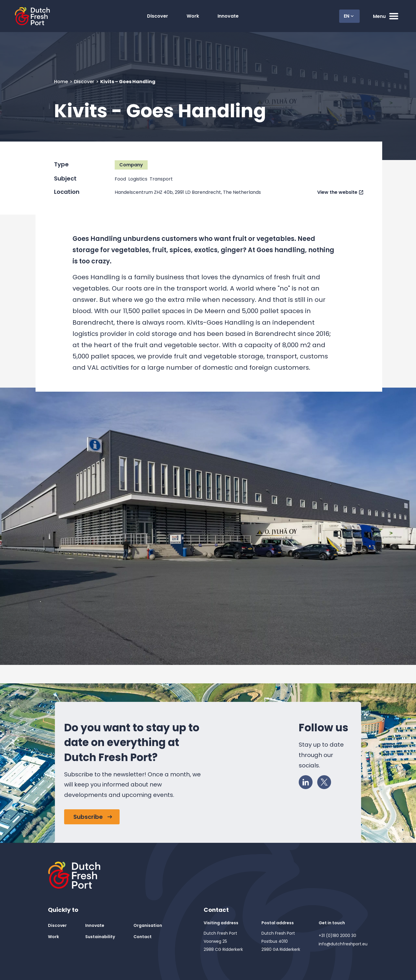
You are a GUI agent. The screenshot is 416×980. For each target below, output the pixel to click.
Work (193, 16)
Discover (158, 16)
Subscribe (88, 817)
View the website (337, 192)
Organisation (148, 925)
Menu (386, 16)
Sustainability (100, 937)
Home (62, 82)
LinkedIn (307, 781)
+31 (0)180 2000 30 (337, 936)
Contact (143, 937)
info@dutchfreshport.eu (343, 944)
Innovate (228, 16)
